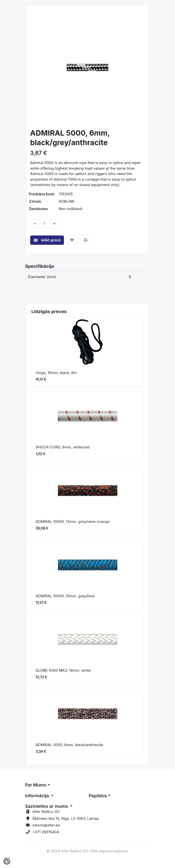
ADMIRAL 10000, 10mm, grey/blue (66, 596)
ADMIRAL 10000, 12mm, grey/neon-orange (73, 522)
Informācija (37, 796)
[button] (36, 67)
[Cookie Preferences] (7, 861)
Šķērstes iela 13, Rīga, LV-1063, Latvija (65, 818)
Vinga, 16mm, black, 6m (56, 373)
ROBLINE (67, 201)
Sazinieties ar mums (47, 806)
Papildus (98, 796)
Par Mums (36, 785)
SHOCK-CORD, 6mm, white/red (62, 447)
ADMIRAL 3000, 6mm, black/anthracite (69, 745)
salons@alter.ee (46, 825)
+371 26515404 (46, 832)
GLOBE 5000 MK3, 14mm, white (63, 670)
